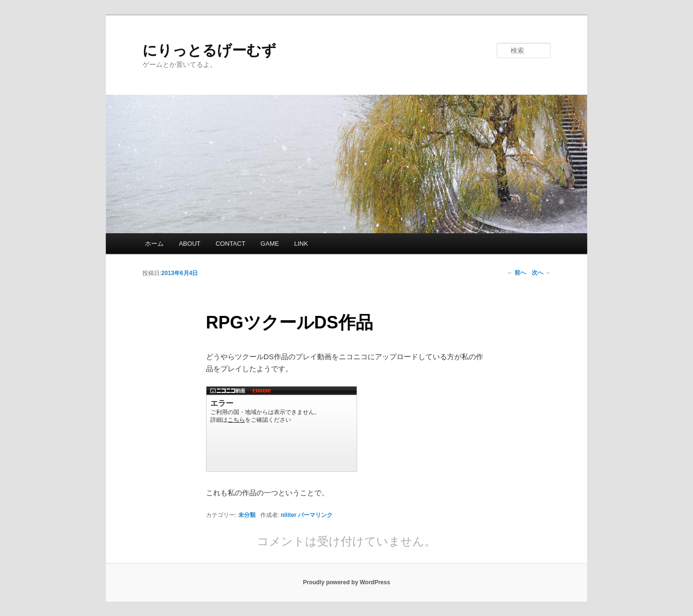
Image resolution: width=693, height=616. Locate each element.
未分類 (247, 515)
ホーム (154, 244)
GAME (269, 244)
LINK (301, 244)
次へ (541, 273)
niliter (289, 515)
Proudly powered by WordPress (346, 582)
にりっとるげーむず (209, 50)
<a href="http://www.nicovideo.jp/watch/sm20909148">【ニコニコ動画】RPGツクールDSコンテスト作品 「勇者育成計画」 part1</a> (282, 429)
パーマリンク (315, 515)
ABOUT (190, 244)
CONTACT (231, 244)
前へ (517, 273)
